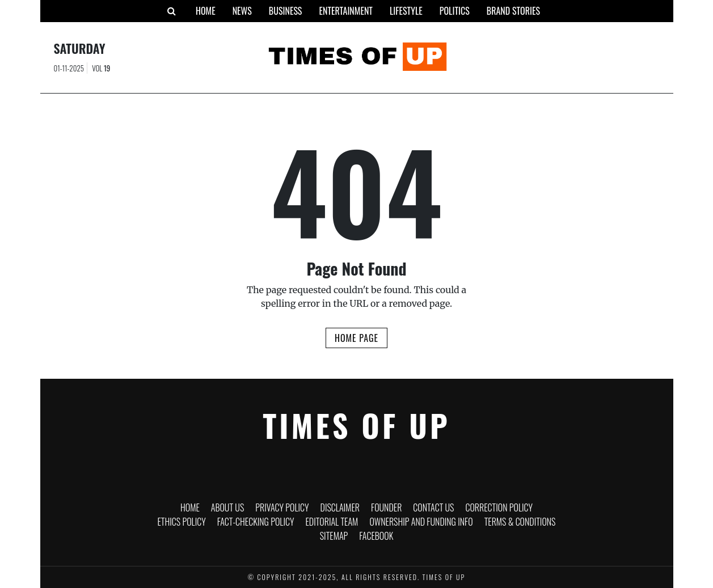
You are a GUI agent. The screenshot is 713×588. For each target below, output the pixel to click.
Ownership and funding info (421, 522)
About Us (228, 507)
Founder (386, 507)
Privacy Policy (282, 507)
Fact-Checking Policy (256, 522)
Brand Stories (513, 11)
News (242, 11)
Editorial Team (332, 522)
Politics (455, 11)
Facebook (376, 536)
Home (206, 11)
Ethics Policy (182, 522)
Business (286, 11)
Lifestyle (406, 11)
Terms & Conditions (520, 522)
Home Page (356, 338)
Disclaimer (340, 507)
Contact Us (433, 507)
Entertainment (346, 11)
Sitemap (334, 536)
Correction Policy (499, 507)
